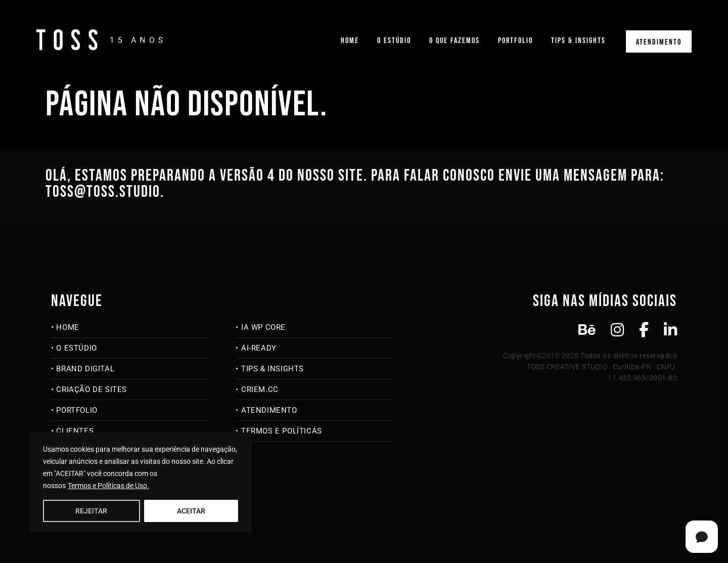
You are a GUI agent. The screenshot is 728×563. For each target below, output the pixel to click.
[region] (141, 483)
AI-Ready (259, 348)
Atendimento (659, 42)
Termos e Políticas (282, 431)
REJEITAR (91, 511)
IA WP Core (263, 327)
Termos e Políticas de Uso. (108, 486)
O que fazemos (454, 41)
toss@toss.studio (103, 192)
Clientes (75, 431)
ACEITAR (191, 511)
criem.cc (260, 389)
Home (350, 41)
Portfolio (515, 41)
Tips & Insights (578, 41)
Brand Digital (85, 369)
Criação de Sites (92, 389)
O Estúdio (394, 41)
